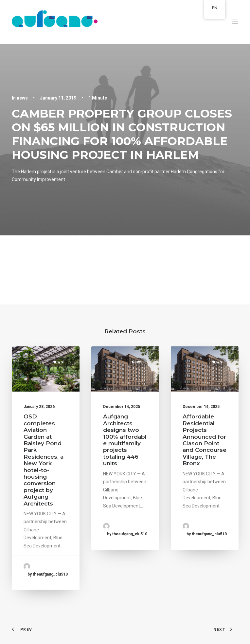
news (22, 98)
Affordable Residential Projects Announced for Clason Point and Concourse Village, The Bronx (205, 440)
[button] (235, 22)
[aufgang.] (125, 22)
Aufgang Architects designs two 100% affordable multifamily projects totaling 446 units (125, 440)
